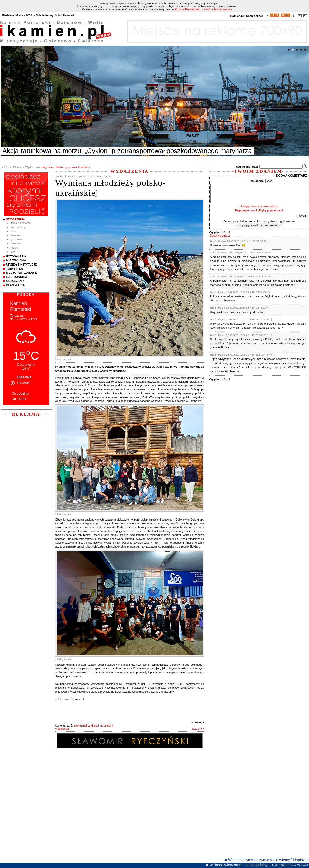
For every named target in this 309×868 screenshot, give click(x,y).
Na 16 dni (19, 399)
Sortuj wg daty (219, 235)
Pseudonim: (257, 181)
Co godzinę (20, 394)
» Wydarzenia (31, 167)
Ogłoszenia (15, 281)
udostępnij (107, 725)
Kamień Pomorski (21, 223)
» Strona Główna (12, 167)
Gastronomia (17, 277)
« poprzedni (62, 729)
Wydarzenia (16, 219)
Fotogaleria (16, 256)
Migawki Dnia (16, 260)
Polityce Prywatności (188, 9)
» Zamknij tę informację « (217, 9)
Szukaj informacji (247, 167)
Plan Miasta (16, 285)
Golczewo (16, 239)
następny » (197, 729)
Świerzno (16, 243)
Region (14, 248)
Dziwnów (16, 235)
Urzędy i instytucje (22, 265)
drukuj (95, 725)
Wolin (14, 231)
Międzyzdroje (19, 227)
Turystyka (15, 269)
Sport (14, 252)
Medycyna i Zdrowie (22, 273)
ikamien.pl (197, 722)
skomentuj (81, 725)
